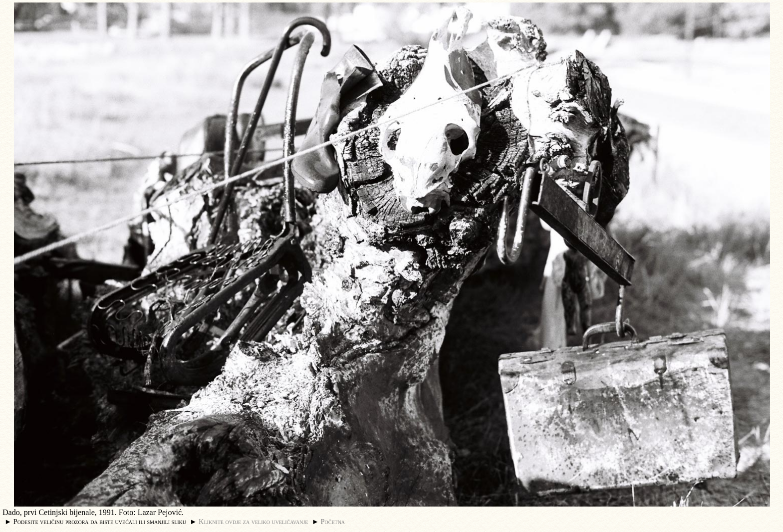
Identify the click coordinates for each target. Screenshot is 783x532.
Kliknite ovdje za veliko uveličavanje (253, 522)
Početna (333, 522)
